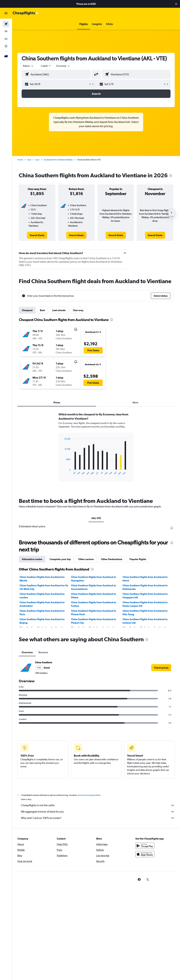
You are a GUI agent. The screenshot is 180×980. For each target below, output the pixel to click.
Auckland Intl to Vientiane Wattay (58, 160)
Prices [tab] (57, 402)
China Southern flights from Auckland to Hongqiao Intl (145, 596)
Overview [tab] (27, 652)
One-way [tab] (78, 310)
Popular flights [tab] (138, 559)
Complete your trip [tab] (60, 559)
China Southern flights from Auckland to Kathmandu (145, 587)
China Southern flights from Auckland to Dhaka (94, 596)
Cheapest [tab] (27, 310)
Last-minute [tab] (59, 310)
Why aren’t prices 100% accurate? (98, 818)
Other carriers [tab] (86, 559)
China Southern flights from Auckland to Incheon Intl (145, 621)
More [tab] (135, 402)
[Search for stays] (6, 31)
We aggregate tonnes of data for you (98, 812)
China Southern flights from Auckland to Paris (42, 613)
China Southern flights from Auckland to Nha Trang (145, 613)
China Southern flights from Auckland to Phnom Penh (94, 613)
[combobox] (63, 66)
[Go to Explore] (6, 46)
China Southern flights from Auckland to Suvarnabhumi (94, 587)
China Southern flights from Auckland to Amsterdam (42, 604)
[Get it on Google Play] (145, 846)
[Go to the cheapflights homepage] (26, 13)
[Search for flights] (6, 24)
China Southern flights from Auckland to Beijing (42, 621)
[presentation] (171, 176)
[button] (176, 4)
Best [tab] (42, 310)
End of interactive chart (63, 472)
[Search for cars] (6, 39)
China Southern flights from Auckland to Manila (42, 579)
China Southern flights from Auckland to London (42, 596)
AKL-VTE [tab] (96, 518)
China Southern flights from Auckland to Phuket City (94, 621)
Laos (37, 160)
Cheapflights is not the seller (98, 805)
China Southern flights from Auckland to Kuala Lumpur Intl (145, 604)
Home (20, 160)
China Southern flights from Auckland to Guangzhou (94, 579)
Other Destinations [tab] (112, 559)
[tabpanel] (96, 451)
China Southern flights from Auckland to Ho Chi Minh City (44, 587)
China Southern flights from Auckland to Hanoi (145, 579)
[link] (37, 235)
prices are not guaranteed (89, 795)
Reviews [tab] (43, 652)
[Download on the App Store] (145, 854)
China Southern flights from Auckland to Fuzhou (94, 604)
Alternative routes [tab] (32, 559)
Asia (29, 160)
